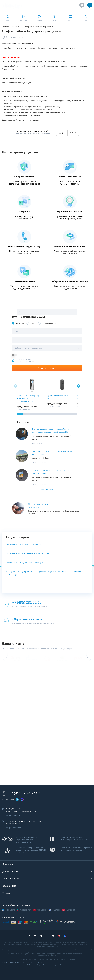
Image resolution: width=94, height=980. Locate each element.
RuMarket (70, 910)
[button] (79, 386)
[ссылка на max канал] (22, 800)
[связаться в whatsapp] (39, 18)
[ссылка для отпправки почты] (70, 18)
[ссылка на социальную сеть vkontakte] (29, 936)
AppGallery (42, 910)
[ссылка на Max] (65, 936)
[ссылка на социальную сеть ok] (47, 936)
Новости (22, 422)
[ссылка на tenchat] (59, 936)
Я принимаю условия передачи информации (25, 361)
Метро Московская (14, 828)
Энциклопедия (17, 537)
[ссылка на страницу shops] (23, 18)
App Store (10, 910)
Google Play (26, 910)
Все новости (47, 490)
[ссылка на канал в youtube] (35, 936)
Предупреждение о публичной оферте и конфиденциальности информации (47, 959)
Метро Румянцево (13, 815)
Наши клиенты (14, 644)
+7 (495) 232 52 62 (21, 793)
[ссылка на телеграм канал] (17, 800)
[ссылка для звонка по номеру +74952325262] (55, 18)
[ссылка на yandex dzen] (53, 936)
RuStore (56, 910)
